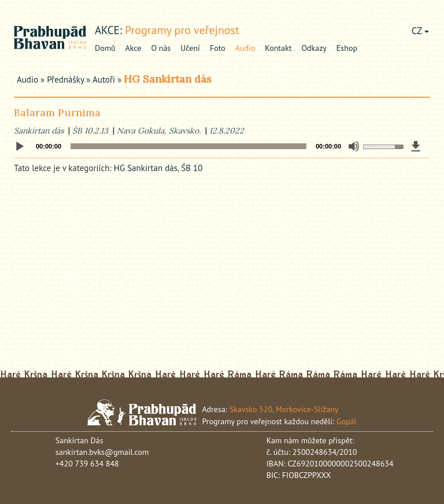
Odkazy (314, 48)
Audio (245, 48)
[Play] (20, 147)
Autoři (104, 79)
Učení (190, 48)
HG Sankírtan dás (168, 79)
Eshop (347, 48)
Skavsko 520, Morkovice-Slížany (284, 409)
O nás (161, 48)
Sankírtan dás (39, 131)
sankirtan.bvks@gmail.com (102, 452)
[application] (222, 146)
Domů (105, 48)
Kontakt (278, 48)
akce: (108, 30)
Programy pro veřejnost (182, 30)
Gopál (347, 421)
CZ (420, 31)
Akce (134, 48)
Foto (218, 48)
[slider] (188, 146)
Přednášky (65, 79)
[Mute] (354, 146)
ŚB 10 (192, 168)
